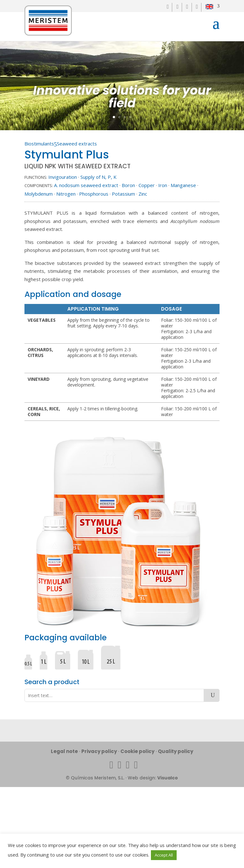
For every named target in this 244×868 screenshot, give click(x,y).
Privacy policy (99, 751)
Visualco (168, 778)
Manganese (183, 185)
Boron (128, 185)
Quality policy (176, 751)
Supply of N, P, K (98, 177)
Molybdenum (39, 194)
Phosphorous (94, 194)
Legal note (64, 751)
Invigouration (63, 177)
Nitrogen (66, 194)
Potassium (123, 194)
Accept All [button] (164, 855)
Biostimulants (39, 144)
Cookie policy (137, 751)
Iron (163, 185)
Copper (147, 185)
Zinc (143, 194)
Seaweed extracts (77, 144)
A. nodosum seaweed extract (86, 185)
